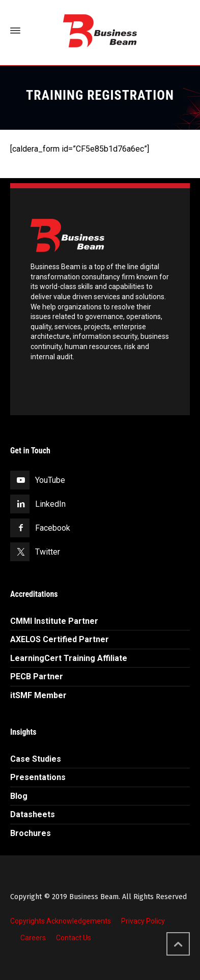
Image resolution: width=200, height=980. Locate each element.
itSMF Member (38, 695)
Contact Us (74, 938)
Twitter (48, 552)
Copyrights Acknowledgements (61, 921)
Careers (33, 938)
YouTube (50, 480)
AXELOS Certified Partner (60, 639)
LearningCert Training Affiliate (69, 658)
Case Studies (36, 759)
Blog (19, 796)
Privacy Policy (143, 921)
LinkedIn (50, 504)
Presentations (38, 777)
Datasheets (33, 814)
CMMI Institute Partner (54, 621)
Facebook (53, 528)
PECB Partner (37, 676)
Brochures (31, 833)
